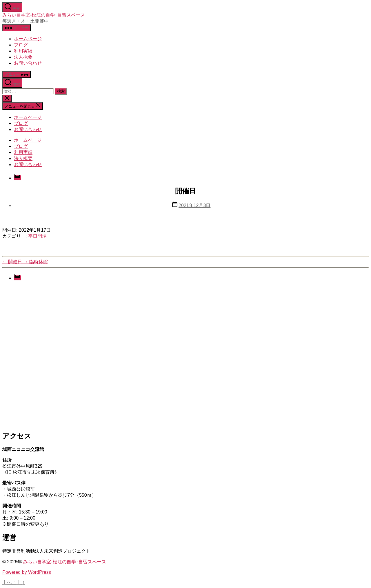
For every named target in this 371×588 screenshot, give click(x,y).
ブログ (21, 45)
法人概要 (23, 57)
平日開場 (37, 236)
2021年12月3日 (194, 205)
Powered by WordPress (27, 572)
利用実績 (23, 51)
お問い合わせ (28, 63)
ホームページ (28, 39)
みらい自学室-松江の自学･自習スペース (44, 15)
